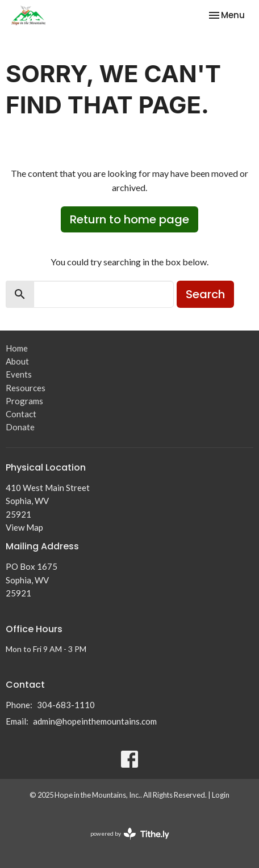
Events (19, 374)
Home (17, 348)
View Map (24, 527)
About (17, 361)
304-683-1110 (66, 705)
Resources (26, 388)
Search (205, 294)
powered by (130, 834)
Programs (24, 401)
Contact (21, 414)
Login (221, 795)
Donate (20, 427)
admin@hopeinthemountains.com (95, 721)
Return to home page (129, 219)
